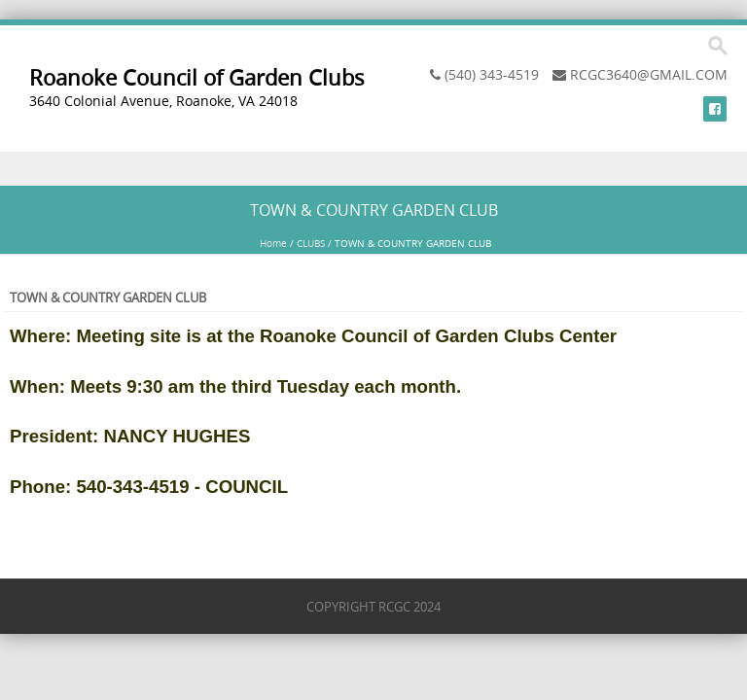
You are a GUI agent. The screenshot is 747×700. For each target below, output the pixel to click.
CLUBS (311, 244)
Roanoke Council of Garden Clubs (197, 77)
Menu (373, 169)
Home (273, 244)
